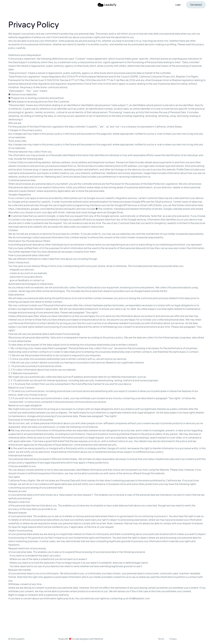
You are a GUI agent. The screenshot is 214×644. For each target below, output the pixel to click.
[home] (107, 5)
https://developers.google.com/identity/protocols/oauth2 (42, 209)
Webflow (99, 639)
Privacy (173, 639)
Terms (161, 639)
